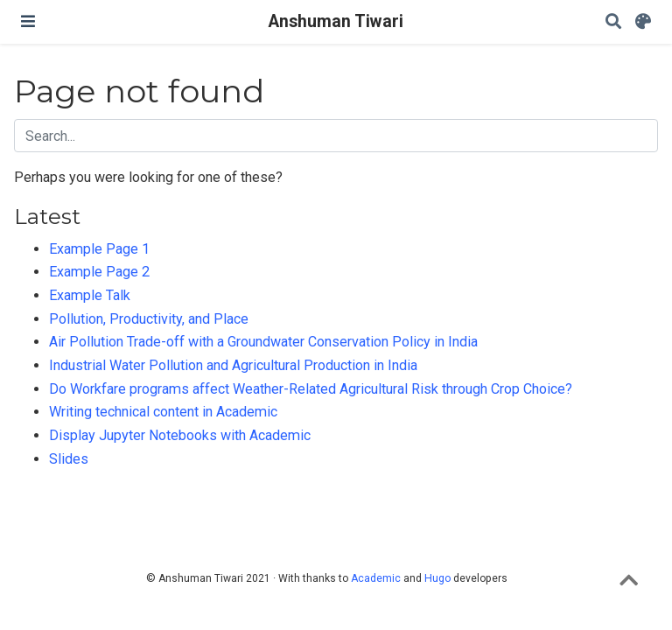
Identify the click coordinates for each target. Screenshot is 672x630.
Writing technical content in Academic (163, 412)
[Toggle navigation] (28, 21)
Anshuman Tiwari (336, 21)
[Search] (613, 22)
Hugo (437, 578)
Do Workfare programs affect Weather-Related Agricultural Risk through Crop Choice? (311, 389)
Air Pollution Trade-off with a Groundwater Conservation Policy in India (263, 342)
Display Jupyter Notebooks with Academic (180, 435)
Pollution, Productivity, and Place (149, 319)
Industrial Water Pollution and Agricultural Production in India (233, 365)
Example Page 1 (99, 249)
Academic (376, 578)
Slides (69, 459)
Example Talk (90, 295)
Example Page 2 (99, 272)
